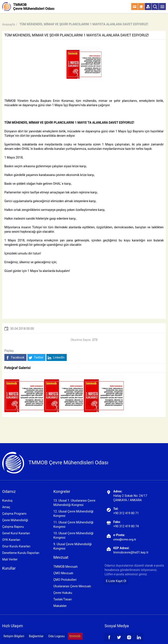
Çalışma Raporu (13, 527)
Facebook (15, 358)
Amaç (6, 507)
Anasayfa (9, 24)
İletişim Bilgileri (14, 636)
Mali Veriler (10, 559)
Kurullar (9, 568)
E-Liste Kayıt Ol (116, 581)
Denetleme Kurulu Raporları (21, 553)
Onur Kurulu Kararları (16, 546)
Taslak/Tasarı (63, 599)
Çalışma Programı (14, 514)
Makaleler (60, 606)
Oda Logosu (57, 636)
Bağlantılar (36, 636)
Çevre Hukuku (63, 593)
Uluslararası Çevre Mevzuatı (72, 586)
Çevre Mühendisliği (15, 520)
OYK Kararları (11, 540)
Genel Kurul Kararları (16, 533)
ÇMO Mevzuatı (63, 573)
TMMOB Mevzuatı (66, 567)
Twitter (36, 358)
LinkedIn (56, 358)
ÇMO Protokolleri (65, 580)
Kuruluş (7, 501)
